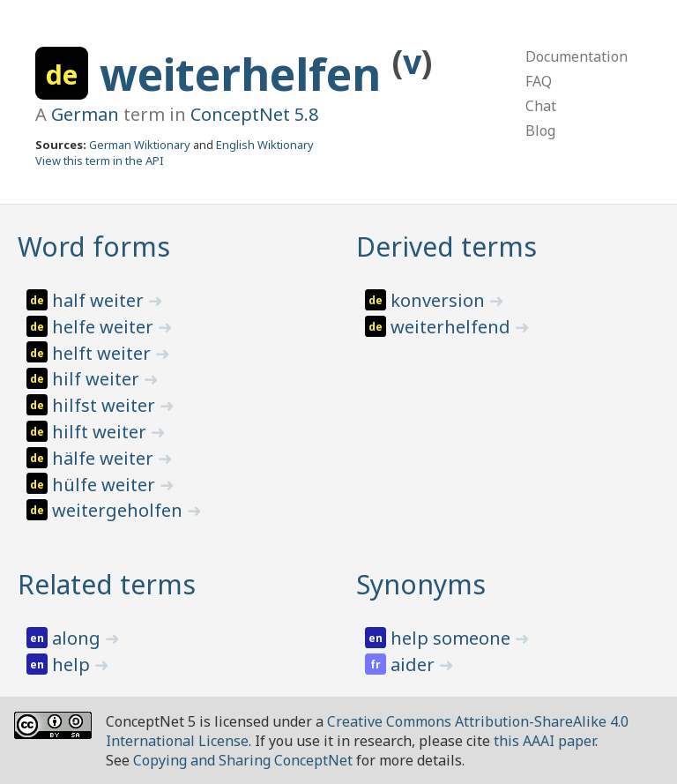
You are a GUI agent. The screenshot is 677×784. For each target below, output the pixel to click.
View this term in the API (100, 161)
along (78, 638)
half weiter (100, 300)
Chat (541, 106)
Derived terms (446, 246)
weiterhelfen (246, 74)
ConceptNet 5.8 (254, 114)
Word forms (94, 246)
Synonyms (421, 584)
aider (415, 665)
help (73, 665)
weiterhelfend (453, 327)
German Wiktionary (140, 145)
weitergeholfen (119, 510)
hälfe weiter (105, 458)
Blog (540, 131)
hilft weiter (101, 432)
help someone (453, 638)
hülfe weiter (106, 485)
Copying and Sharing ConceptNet (243, 760)
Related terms (107, 584)
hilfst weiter (106, 405)
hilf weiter (98, 379)
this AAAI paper (544, 741)
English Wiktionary (265, 145)
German (85, 114)
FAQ (539, 81)
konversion (440, 300)
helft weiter (104, 353)
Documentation (577, 56)
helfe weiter (105, 327)
